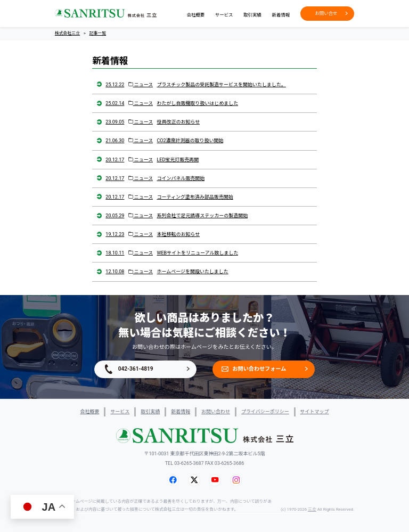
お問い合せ (332, 13)
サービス (224, 15)
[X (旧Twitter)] (194, 480)
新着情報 (281, 15)
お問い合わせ (216, 412)
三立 (312, 509)
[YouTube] (215, 480)
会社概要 (195, 15)
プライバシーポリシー (265, 412)
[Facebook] (173, 480)
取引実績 (252, 15)
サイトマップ (315, 412)
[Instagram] (236, 480)
